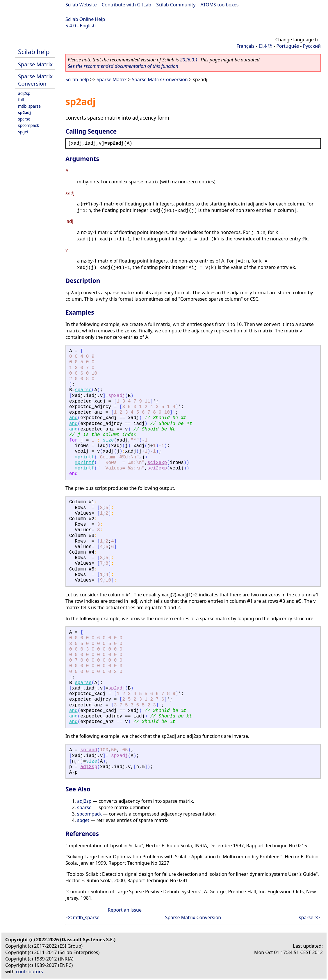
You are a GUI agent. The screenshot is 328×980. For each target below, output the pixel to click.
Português (288, 46)
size (108, 440)
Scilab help (34, 52)
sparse (24, 119)
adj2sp (24, 93)
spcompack (28, 125)
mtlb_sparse (29, 106)
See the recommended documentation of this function (123, 66)
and (73, 418)
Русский (312, 46)
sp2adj (24, 112)
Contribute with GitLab (126, 5)
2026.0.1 (189, 60)
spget (23, 132)
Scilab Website (81, 5)
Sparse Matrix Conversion (35, 80)
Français (245, 46)
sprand (89, 750)
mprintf (84, 457)
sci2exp (157, 463)
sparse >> (309, 917)
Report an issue (125, 910)
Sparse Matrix (35, 64)
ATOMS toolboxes (220, 5)
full (21, 100)
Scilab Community (176, 5)
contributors (30, 972)
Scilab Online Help (85, 19)
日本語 (265, 46)
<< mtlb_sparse (83, 917)
